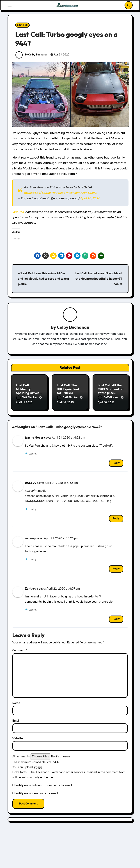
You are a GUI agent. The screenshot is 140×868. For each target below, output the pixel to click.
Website (18, 738)
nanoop (30, 538)
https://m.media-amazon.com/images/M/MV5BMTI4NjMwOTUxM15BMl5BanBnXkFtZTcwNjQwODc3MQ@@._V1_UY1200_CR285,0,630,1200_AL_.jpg (70, 495)
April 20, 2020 (90, 198)
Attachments (21, 756)
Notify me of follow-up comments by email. (44, 785)
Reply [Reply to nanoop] (116, 568)
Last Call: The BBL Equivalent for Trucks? (68, 389)
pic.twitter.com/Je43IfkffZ (78, 193)
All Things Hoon (89, 865)
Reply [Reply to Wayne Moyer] (116, 462)
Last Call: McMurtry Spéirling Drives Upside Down (28, 391)
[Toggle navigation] (10, 5)
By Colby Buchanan (32, 55)
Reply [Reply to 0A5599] (116, 518)
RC (105, 865)
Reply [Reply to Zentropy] (116, 619)
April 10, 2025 (65, 403)
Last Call (22, 25)
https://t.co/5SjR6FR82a (42, 193)
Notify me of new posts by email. (37, 793)
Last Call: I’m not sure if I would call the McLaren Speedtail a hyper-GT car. (98, 279)
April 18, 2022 (106, 403)
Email (16, 720)
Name (16, 703)
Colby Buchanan (73, 327)
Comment (20, 650)
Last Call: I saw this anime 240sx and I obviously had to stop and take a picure (43, 279)
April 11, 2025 (24, 403)
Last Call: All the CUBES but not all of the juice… (110, 389)
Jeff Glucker (27, 397)
